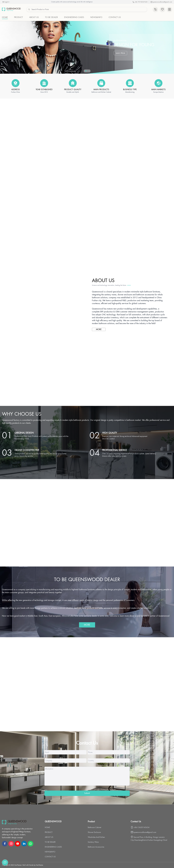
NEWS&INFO (50, 852)
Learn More (120, 53)
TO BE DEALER (50, 842)
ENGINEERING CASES (53, 847)
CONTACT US (50, 857)
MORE (99, 329)
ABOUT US (49, 837)
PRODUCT (49, 832)
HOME (47, 827)
